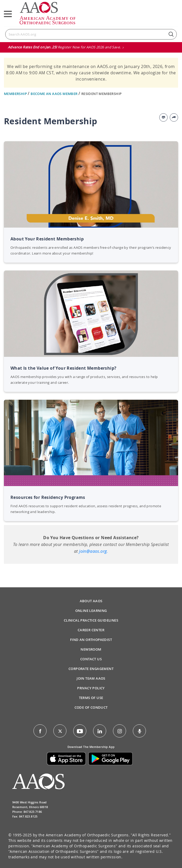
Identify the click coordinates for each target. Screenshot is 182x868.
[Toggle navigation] (8, 14)
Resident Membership (102, 94)
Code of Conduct (91, 707)
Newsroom (91, 649)
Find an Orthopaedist (91, 640)
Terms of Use (91, 698)
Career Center (91, 630)
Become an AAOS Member (55, 94)
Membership (16, 94)
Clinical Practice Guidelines (91, 620)
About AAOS (91, 601)
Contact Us (91, 659)
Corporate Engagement (91, 669)
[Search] (91, 34)
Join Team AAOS (91, 678)
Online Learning (91, 611)
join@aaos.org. (93, 551)
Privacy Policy (91, 688)
